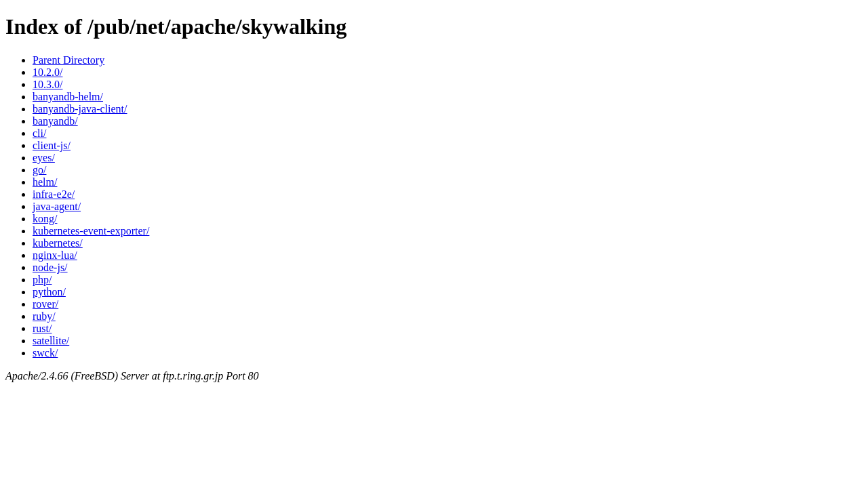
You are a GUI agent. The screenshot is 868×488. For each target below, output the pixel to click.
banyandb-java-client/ (80, 109)
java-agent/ (57, 206)
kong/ (45, 219)
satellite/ (51, 341)
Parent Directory (68, 60)
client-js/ (52, 145)
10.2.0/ (47, 72)
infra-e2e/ (54, 194)
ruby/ (44, 316)
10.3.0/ (47, 84)
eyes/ (44, 158)
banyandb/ (55, 121)
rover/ (45, 304)
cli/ (39, 133)
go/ (39, 170)
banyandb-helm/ (68, 97)
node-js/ (50, 267)
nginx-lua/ (55, 255)
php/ (42, 280)
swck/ (45, 353)
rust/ (42, 328)
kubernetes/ (58, 243)
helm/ (45, 182)
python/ (49, 292)
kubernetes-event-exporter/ (91, 231)
